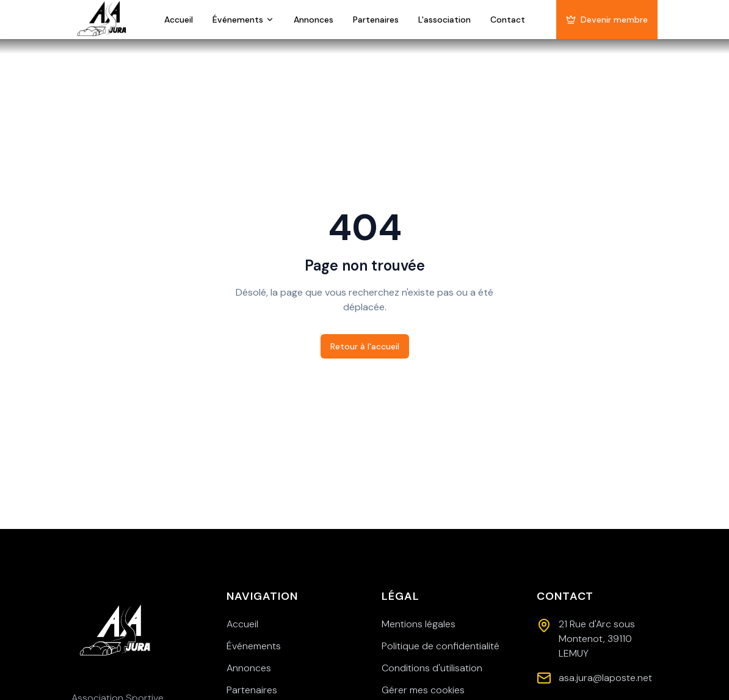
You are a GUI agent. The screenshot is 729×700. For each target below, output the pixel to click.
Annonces (314, 20)
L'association (444, 20)
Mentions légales (419, 624)
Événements (243, 20)
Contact (508, 20)
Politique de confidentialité (441, 646)
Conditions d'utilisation (432, 668)
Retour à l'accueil (365, 346)
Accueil (179, 20)
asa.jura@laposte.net (605, 678)
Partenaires (376, 20)
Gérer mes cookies (423, 690)
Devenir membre (607, 20)
